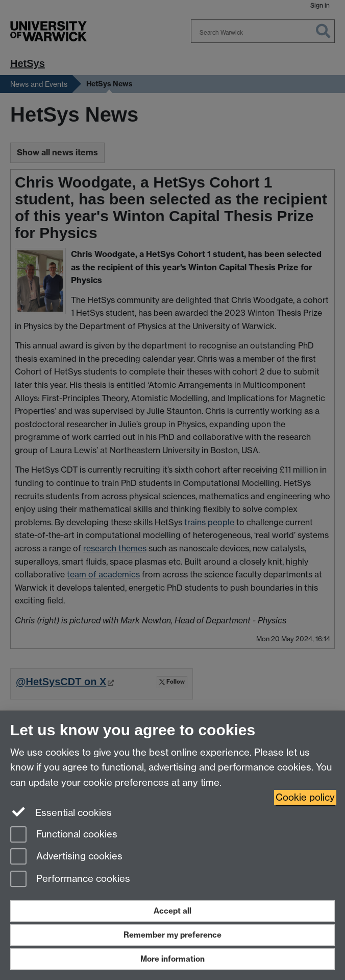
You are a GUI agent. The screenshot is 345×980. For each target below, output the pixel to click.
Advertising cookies (66, 857)
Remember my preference (172, 935)
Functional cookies (64, 835)
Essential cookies (61, 812)
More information (172, 959)
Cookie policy (305, 797)
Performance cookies (70, 880)
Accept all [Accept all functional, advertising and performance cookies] (172, 911)
